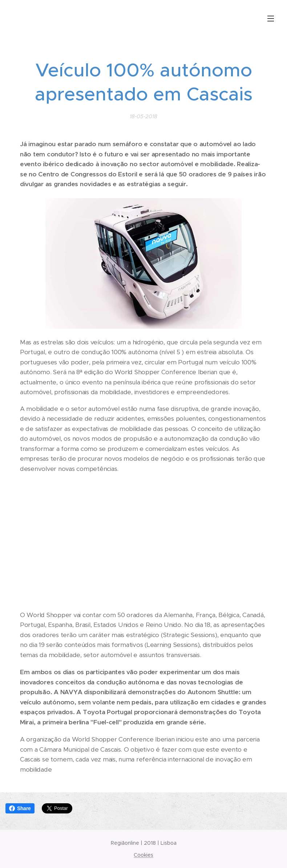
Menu (271, 19)
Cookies (143, 855)
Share (20, 808)
